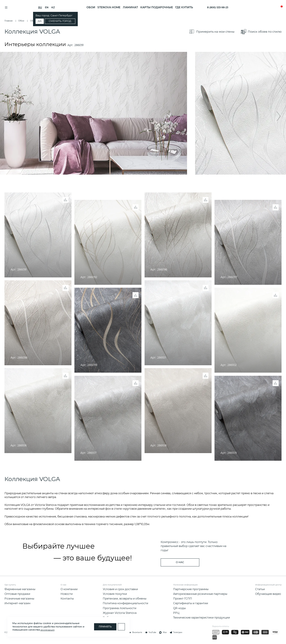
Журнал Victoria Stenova (120, 613)
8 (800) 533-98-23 (218, 7)
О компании (69, 589)
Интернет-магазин (17, 603)
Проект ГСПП (183, 599)
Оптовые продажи (17, 594)
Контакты (67, 599)
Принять (105, 627)
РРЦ (176, 613)
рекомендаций (47, 630)
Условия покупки (115, 594)
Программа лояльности (120, 608)
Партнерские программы (191, 589)
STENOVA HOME (109, 7)
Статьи (260, 589)
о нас (180, 562)
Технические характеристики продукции (202, 618)
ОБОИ (91, 7)
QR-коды (179, 608)
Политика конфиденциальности (125, 603)
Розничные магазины (19, 599)
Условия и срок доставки (120, 589)
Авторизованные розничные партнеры (200, 594)
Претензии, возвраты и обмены (125, 599)
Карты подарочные (157, 7)
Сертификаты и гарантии (191, 603)
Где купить (184, 7)
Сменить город (62, 21)
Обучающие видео (268, 594)
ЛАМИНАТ (130, 7)
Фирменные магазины (20, 589)
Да (41, 21)
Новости (67, 594)
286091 (79, 46)
